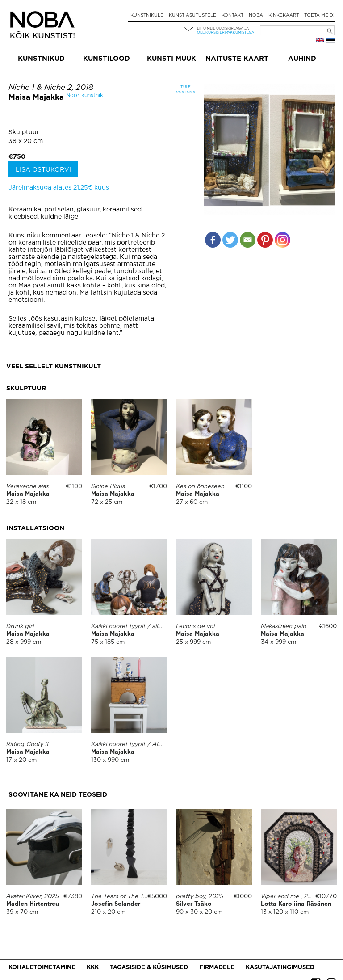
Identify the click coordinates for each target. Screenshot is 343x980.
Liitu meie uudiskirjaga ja (223, 28)
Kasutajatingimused (280, 968)
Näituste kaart (237, 59)
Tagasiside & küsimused (149, 968)
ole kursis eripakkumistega (226, 32)
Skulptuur (24, 132)
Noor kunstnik (85, 95)
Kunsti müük (171, 59)
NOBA (256, 15)
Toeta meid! (319, 15)
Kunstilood (107, 59)
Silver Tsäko (194, 904)
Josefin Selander (116, 904)
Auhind (302, 59)
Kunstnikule (147, 15)
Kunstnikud (41, 59)
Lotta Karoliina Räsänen (296, 904)
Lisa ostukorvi (43, 170)
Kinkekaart (284, 15)
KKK (93, 968)
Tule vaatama (186, 90)
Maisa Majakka (36, 98)
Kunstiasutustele (192, 15)
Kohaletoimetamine (42, 968)
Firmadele (217, 968)
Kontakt (232, 15)
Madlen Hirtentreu (33, 904)
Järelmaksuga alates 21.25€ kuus (59, 188)
